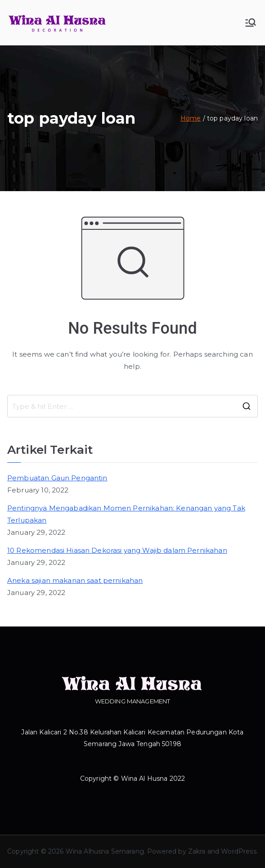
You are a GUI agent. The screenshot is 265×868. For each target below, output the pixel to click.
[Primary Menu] (251, 22)
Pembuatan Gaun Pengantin (57, 478)
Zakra (197, 851)
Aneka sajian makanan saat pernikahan (75, 580)
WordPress (238, 851)
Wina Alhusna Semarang (105, 851)
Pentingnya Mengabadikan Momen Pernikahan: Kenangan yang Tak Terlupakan (126, 514)
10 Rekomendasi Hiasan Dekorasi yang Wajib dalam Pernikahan (117, 550)
